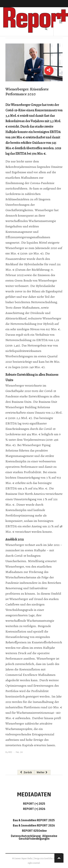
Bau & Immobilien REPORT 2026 (34, 825)
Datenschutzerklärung (26, 836)
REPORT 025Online (34, 831)
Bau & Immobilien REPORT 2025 (34, 820)
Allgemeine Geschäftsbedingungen (38, 837)
